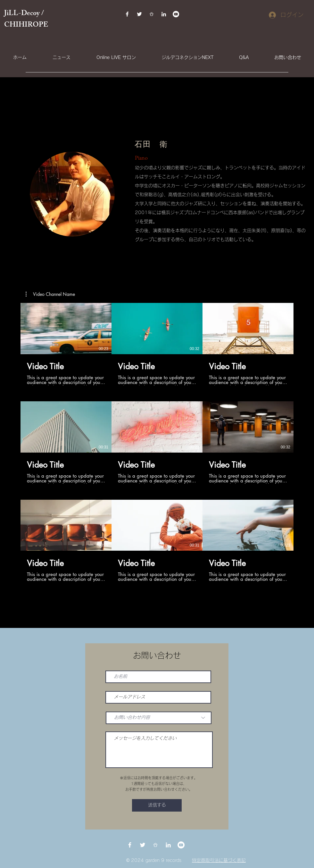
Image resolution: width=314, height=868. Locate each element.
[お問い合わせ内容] (159, 718)
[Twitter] (139, 14)
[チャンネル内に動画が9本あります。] (157, 442)
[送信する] (157, 805)
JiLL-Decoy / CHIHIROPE (27, 20)
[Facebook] (127, 14)
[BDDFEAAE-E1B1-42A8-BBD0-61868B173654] (152, 14)
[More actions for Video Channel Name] (50, 294)
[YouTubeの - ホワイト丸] (176, 14)
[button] (50, 294)
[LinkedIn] (164, 14)
